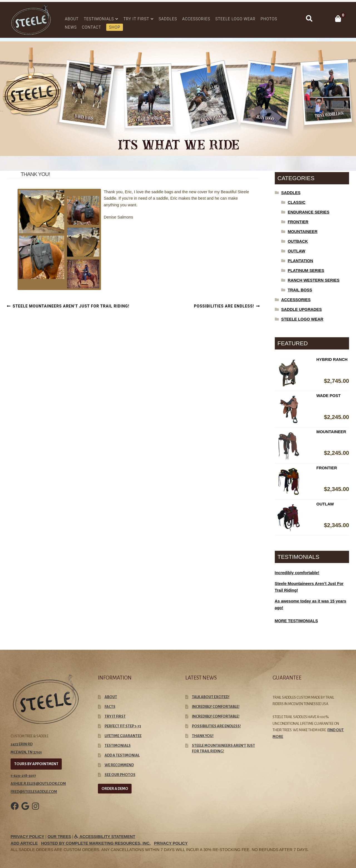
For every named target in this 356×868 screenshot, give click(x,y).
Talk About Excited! (211, 697)
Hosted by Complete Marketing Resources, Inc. (96, 843)
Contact (92, 27)
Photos (269, 19)
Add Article (24, 843)
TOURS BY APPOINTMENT (36, 764)
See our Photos (120, 775)
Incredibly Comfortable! (216, 716)
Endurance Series (309, 212)
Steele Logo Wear (235, 19)
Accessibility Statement (105, 837)
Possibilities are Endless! (224, 306)
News (71, 27)
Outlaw (297, 251)
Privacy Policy (27, 837)
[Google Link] (25, 810)
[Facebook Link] (15, 810)
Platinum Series (306, 271)
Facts (110, 707)
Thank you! (203, 736)
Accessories (196, 19)
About (72, 19)
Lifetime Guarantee (123, 736)
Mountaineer (303, 232)
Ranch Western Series (314, 280)
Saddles (168, 19)
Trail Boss (300, 290)
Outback (298, 241)
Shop (115, 27)
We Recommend (119, 765)
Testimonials (99, 19)
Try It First (136, 19)
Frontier (298, 222)
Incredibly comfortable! (216, 707)
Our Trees (59, 837)
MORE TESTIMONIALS (296, 621)
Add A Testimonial (122, 755)
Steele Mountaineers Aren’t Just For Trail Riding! (71, 306)
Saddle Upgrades (301, 309)
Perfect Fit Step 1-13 (123, 726)
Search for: (309, 19)
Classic (297, 202)
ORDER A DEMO (115, 789)
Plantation (301, 261)
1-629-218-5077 (23, 776)
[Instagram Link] (35, 810)
